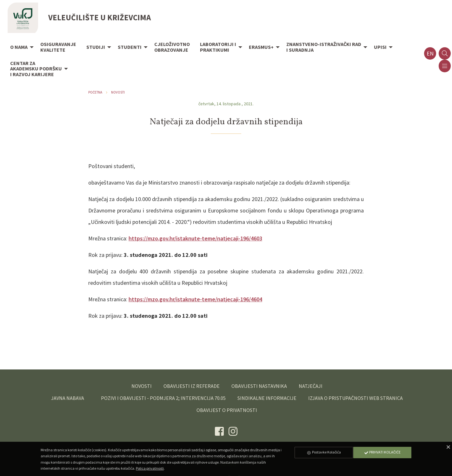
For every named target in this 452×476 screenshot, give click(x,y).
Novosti (118, 92)
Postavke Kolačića (324, 452)
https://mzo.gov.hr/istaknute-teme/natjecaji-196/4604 (195, 299)
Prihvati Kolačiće (382, 452)
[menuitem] (20, 48)
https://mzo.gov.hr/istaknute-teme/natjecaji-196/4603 (195, 238)
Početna (95, 92)
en (430, 53)
